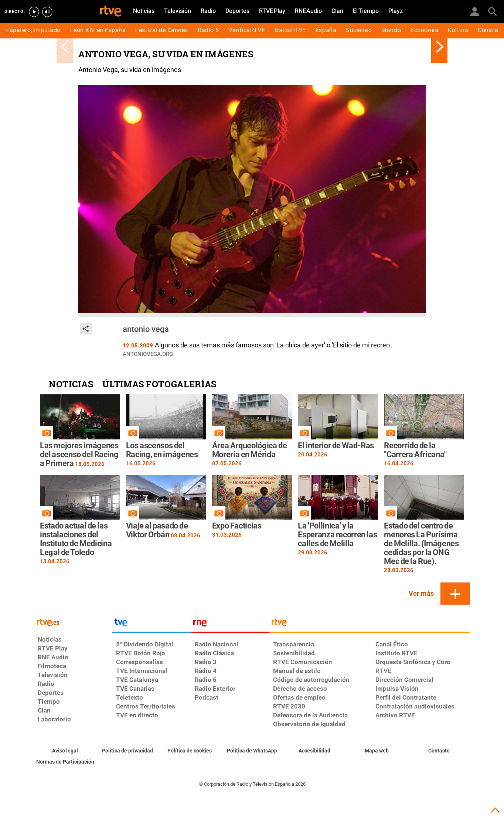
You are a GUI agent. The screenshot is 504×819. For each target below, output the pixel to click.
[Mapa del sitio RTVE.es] (377, 751)
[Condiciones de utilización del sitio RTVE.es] (65, 751)
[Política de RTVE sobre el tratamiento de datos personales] (128, 751)
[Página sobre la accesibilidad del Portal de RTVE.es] (314, 751)
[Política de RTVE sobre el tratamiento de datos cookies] (190, 751)
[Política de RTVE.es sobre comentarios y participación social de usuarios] (65, 762)
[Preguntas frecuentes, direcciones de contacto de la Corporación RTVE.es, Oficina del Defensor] (439, 751)
